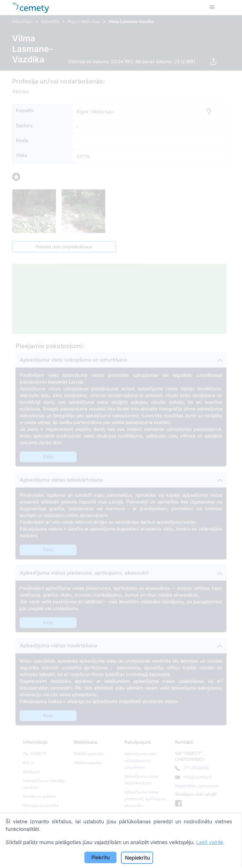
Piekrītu (101, 857)
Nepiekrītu (137, 858)
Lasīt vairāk (210, 842)
